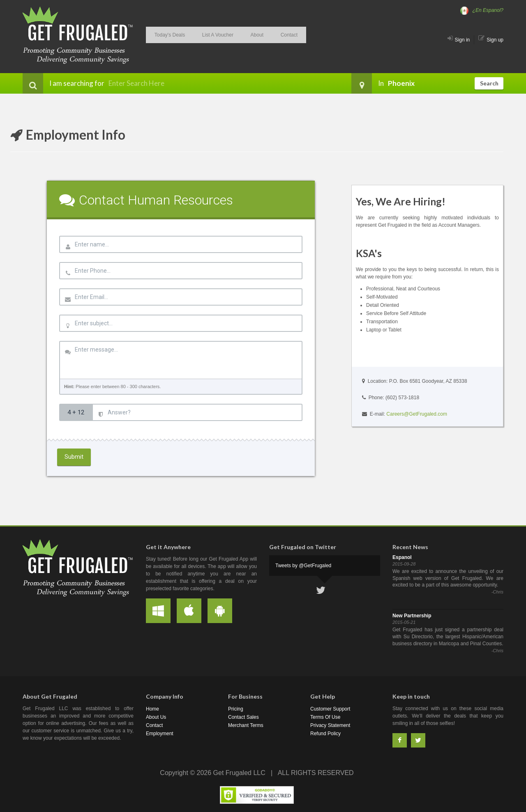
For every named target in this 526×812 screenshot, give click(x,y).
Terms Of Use (325, 717)
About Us (156, 717)
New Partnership (412, 616)
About (245, 33)
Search (489, 83)
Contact (272, 33)
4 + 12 (76, 412)
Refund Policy (325, 734)
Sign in (459, 40)
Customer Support (330, 709)
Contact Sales (243, 717)
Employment (160, 734)
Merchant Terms (246, 725)
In (368, 83)
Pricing (236, 709)
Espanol (402, 557)
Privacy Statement (330, 725)
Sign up (491, 40)
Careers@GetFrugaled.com (417, 414)
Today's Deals (167, 33)
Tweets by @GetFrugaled (303, 566)
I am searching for (63, 83)
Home (152, 709)
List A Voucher (210, 33)
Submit (74, 457)
